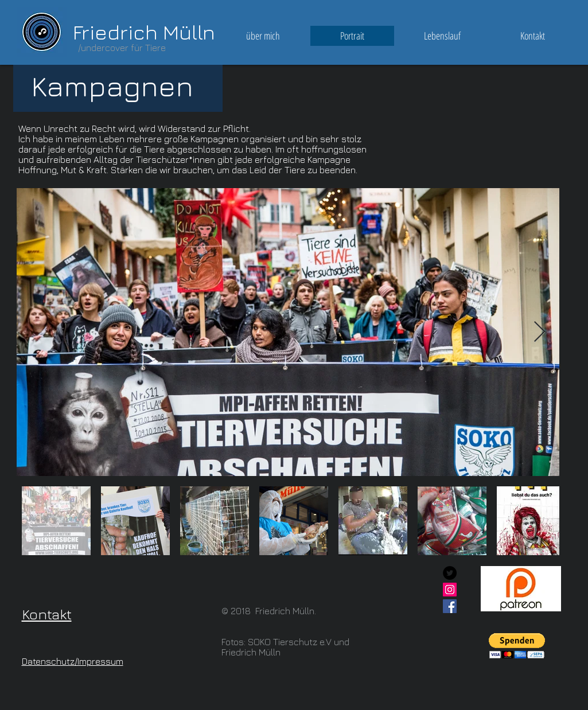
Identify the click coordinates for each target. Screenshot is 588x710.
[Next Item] (540, 332)
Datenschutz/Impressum (73, 661)
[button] (517, 646)
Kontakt (47, 614)
